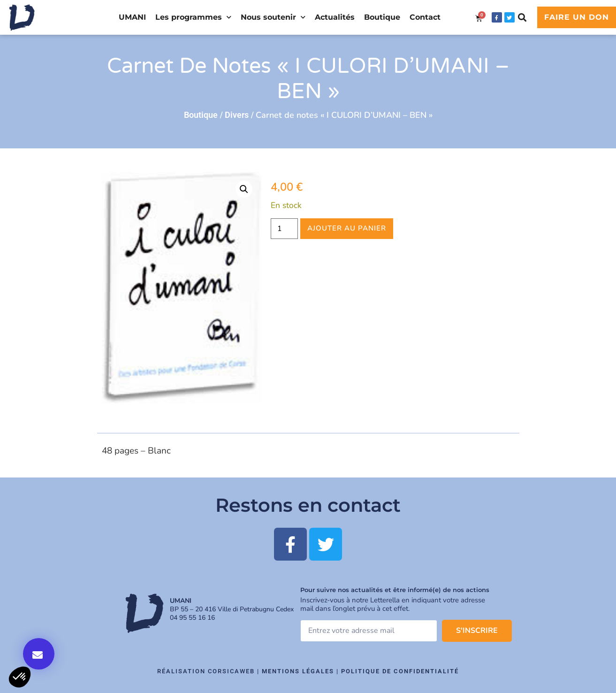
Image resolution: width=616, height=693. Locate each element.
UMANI (132, 17)
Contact (425, 17)
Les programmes (193, 17)
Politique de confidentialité (400, 671)
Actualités (335, 17)
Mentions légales (298, 671)
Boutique (382, 17)
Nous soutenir (273, 17)
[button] (522, 18)
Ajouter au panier (347, 228)
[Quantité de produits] (284, 229)
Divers (237, 115)
